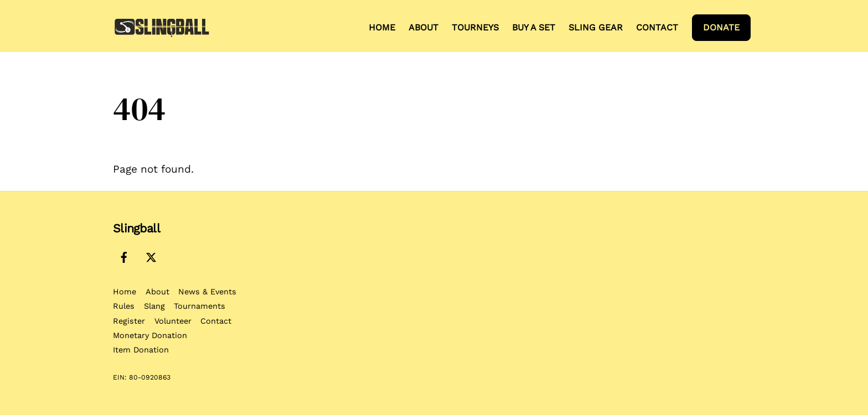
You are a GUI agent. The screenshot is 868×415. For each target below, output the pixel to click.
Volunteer (173, 321)
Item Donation (141, 350)
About (423, 27)
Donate (721, 27)
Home (382, 27)
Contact (657, 27)
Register (129, 321)
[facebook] (124, 256)
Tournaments (200, 306)
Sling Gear (596, 27)
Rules (124, 306)
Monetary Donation (150, 335)
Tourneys (475, 27)
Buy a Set (534, 27)
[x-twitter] (151, 256)
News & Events (207, 292)
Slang (154, 306)
